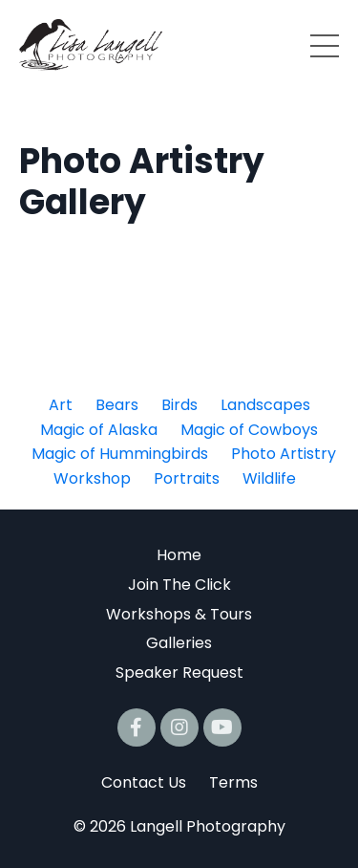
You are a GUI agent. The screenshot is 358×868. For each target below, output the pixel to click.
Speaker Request (179, 673)
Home (179, 555)
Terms (233, 782)
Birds (179, 405)
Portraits (187, 478)
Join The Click (179, 585)
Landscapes (265, 405)
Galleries (179, 643)
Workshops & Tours (179, 614)
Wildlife (269, 478)
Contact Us (144, 782)
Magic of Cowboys (249, 430)
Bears (117, 405)
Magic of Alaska (99, 430)
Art (61, 405)
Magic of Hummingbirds (120, 454)
